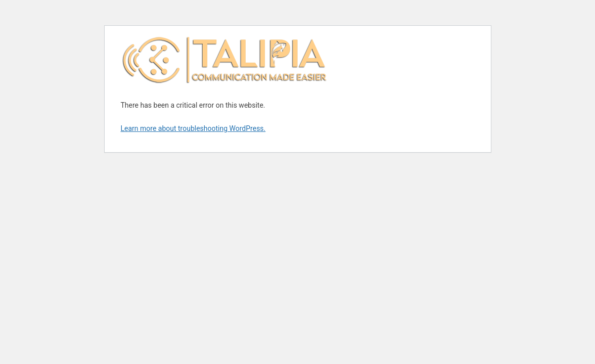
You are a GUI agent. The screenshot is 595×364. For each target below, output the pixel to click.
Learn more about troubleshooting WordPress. (193, 128)
